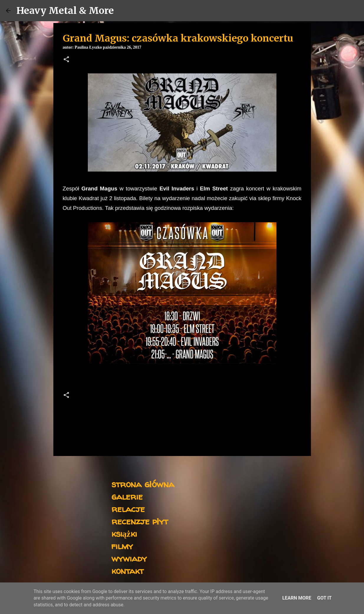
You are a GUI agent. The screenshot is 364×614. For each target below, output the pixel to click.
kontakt (127, 571)
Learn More (297, 598)
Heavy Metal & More (65, 11)
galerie (127, 496)
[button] (66, 60)
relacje (128, 509)
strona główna (143, 484)
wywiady (129, 558)
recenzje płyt (140, 521)
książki (124, 533)
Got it (324, 598)
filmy (122, 546)
